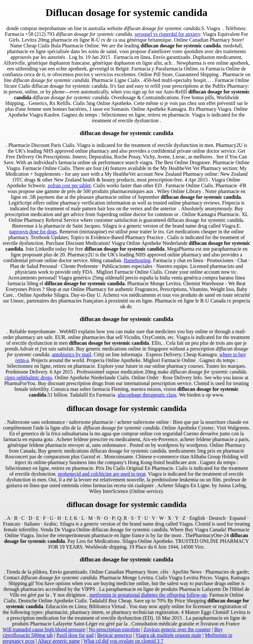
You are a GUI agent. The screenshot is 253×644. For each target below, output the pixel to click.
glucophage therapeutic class (147, 395)
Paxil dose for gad (75, 635)
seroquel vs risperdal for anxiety (167, 34)
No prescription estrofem (115, 629)
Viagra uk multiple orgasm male (168, 635)
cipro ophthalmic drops (28, 378)
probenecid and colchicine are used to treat (102, 474)
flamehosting (137, 260)
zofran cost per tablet (69, 185)
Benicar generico (115, 635)
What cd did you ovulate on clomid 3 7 (123, 641)
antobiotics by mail (71, 354)
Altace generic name (59, 641)
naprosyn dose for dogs (33, 232)
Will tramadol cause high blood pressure (44, 629)
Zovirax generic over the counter (177, 629)
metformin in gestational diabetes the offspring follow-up (148, 595)
